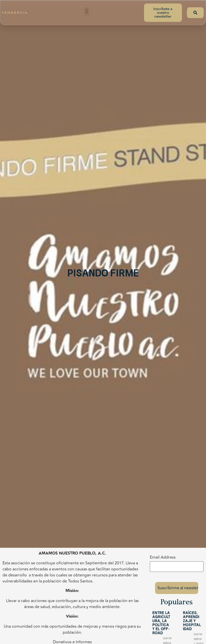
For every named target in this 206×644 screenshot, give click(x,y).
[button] (87, 11)
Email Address (163, 557)
